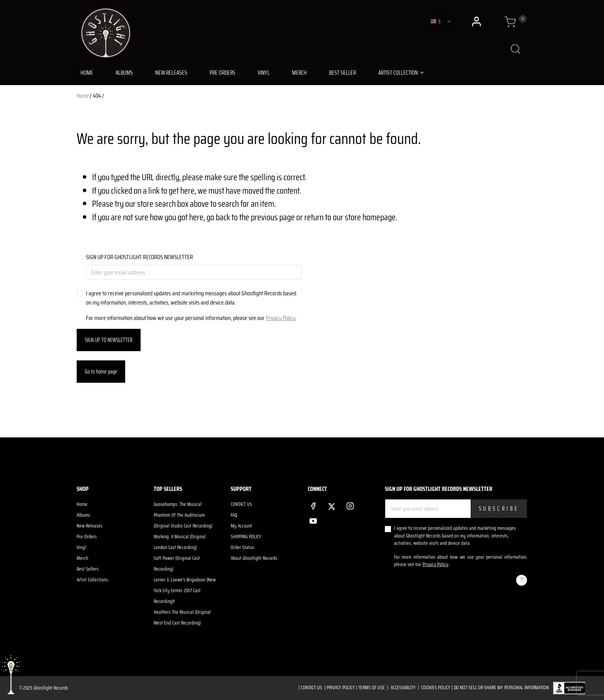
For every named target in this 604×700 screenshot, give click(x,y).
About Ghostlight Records (254, 558)
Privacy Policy (281, 318)
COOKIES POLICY (436, 687)
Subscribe (499, 509)
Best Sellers (88, 569)
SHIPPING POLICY (246, 537)
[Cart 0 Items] (510, 22)
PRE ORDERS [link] (222, 73)
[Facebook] (313, 505)
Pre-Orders (87, 537)
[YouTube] (313, 520)
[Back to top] (522, 580)
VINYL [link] (264, 73)
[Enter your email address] (194, 272)
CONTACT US (241, 504)
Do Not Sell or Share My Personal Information (501, 687)
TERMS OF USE (372, 687)
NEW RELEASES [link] (171, 73)
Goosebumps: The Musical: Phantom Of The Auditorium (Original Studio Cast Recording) (183, 515)
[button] (477, 22)
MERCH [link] (299, 73)
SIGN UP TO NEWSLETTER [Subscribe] (109, 340)
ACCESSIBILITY (403, 687)
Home (83, 96)
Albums (83, 515)
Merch (82, 558)
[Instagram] (350, 505)
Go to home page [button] (101, 372)
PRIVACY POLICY (341, 687)
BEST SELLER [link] (342, 73)
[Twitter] (332, 505)
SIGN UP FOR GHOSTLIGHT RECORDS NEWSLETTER (139, 257)
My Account (242, 526)
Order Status (242, 547)
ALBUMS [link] (124, 73)
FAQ (234, 515)
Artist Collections (92, 580)
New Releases (90, 526)
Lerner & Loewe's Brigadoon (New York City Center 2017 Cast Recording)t (185, 590)
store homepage (370, 217)
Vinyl (81, 547)
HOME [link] (87, 73)
